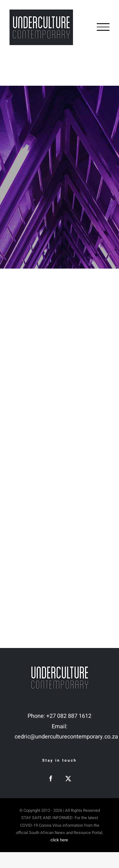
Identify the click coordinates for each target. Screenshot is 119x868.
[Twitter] (68, 778)
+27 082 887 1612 (69, 716)
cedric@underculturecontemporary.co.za (66, 737)
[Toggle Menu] (103, 27)
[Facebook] (51, 778)
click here (59, 840)
